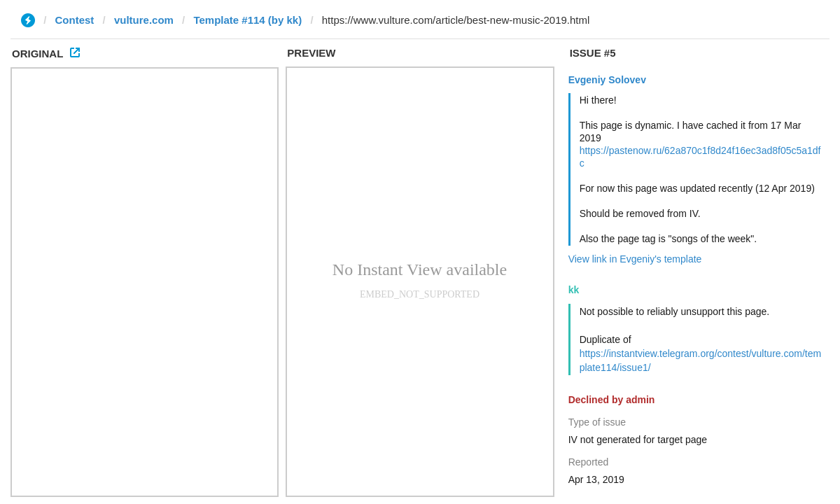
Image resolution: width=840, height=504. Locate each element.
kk (574, 290)
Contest (75, 20)
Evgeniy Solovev (607, 80)
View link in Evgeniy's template (635, 259)
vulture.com (144, 20)
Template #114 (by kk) (247, 20)
